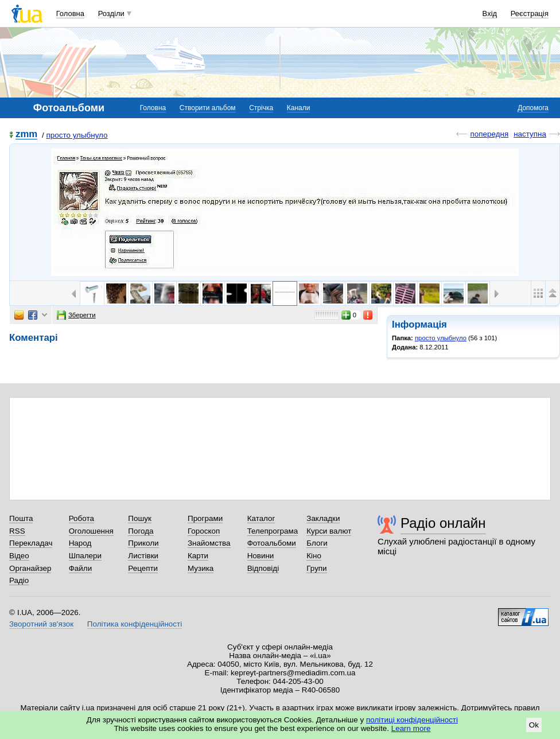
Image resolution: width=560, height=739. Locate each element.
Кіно (314, 556)
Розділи (111, 13)
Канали (299, 108)
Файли (81, 568)
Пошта (21, 518)
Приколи (143, 543)
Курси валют (329, 531)
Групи (316, 568)
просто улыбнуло (77, 135)
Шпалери (85, 556)
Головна (70, 13)
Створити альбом (208, 108)
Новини (261, 556)
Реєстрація (530, 13)
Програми (205, 518)
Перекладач (31, 543)
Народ (80, 543)
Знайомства (209, 543)
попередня (489, 134)
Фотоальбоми (272, 543)
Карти (198, 556)
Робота (81, 518)
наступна (530, 134)
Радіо (19, 580)
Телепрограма (273, 531)
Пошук (140, 518)
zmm (26, 135)
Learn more (411, 728)
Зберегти (76, 315)
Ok (534, 725)
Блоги (317, 543)
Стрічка (261, 108)
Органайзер (30, 568)
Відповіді (263, 568)
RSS (17, 531)
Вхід (490, 13)
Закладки (323, 518)
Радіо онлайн (443, 523)
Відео (19, 556)
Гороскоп (204, 531)
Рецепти (143, 568)
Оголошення (91, 531)
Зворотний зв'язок (41, 624)
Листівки (143, 556)
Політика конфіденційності (135, 624)
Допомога (533, 108)
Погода (141, 531)
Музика (201, 568)
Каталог (261, 518)
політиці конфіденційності (412, 720)
